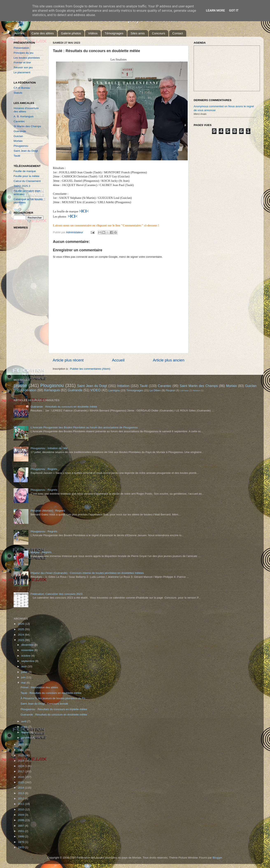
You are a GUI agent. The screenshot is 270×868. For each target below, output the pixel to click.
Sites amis (138, 33)
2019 (21, 761)
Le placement (22, 72)
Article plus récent (68, 360)
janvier (26, 738)
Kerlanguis (52, 390)
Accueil (19, 33)
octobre (26, 656)
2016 (21, 777)
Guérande (20, 131)
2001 (21, 831)
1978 (21, 842)
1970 (21, 847)
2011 (21, 804)
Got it (234, 10)
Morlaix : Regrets (41, 552)
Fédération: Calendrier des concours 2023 (56, 594)
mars (25, 727)
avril (24, 721)
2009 (21, 815)
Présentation (21, 48)
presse (20, 385)
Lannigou (114, 390)
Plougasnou (21, 146)
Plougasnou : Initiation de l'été (49, 448)
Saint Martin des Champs (199, 386)
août (24, 666)
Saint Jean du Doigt (26, 151)
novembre (28, 650)
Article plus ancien (169, 360)
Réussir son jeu (23, 67)
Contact (178, 33)
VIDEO (95, 390)
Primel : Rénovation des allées (39, 687)
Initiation (123, 386)
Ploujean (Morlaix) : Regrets (48, 511)
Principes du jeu (23, 53)
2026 (21, 624)
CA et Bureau (22, 88)
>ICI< (73, 216)
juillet (25, 672)
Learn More (215, 10)
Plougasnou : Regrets (44, 469)
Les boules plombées (27, 58)
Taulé (17, 156)
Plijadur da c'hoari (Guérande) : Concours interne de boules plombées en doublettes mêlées (87, 573)
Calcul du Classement (27, 181)
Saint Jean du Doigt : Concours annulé (44, 704)
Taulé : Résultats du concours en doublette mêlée (51, 693)
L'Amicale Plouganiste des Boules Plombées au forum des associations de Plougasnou (84, 427)
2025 (21, 629)
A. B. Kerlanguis (24, 116)
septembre (28, 661)
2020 (21, 755)
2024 (21, 635)
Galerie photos (71, 33)
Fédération (28, 390)
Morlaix (18, 141)
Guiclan (18, 136)
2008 (21, 820)
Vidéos (93, 33)
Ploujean (170, 390)
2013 (21, 793)
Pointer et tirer (22, 62)
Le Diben (155, 390)
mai (24, 683)
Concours (158, 33)
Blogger (217, 858)
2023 (21, 640)
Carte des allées (43, 33)
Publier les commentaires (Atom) (90, 369)
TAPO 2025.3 (22, 186)
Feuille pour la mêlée (26, 176)
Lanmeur (184, 390)
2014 (21, 788)
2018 (21, 766)
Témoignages (114, 33)
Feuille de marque (25, 171)
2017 (21, 771)
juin (24, 677)
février (25, 732)
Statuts (18, 93)
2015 (21, 782)
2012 (21, 799)
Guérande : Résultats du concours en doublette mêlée (64, 407)
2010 (21, 809)
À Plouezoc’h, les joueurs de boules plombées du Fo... (54, 698)
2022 (21, 744)
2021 (21, 750)
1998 (21, 836)
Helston (196, 390)
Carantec (19, 121)
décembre (28, 645)
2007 (21, 826)
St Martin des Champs (27, 126)
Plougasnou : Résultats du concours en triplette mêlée (54, 709)
